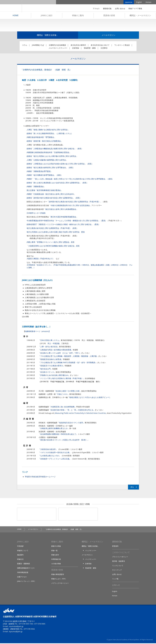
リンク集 (115, 579)
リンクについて (118, 566)
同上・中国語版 (54, 344)
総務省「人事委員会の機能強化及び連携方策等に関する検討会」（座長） (55, 149)
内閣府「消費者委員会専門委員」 (39, 172)
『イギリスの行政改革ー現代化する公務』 (55, 453)
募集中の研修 (56, 547)
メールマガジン (109, 36)
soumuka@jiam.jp (16, 627)
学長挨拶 (20, 547)
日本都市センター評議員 (36, 214)
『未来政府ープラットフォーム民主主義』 (55, 459)
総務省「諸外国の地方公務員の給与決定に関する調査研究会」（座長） (54, 198)
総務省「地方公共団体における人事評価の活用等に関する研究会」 (52, 157)
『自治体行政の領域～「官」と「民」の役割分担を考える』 (72, 410)
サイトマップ (117, 571)
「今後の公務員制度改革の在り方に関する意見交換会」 (70, 206)
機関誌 (78, 515)
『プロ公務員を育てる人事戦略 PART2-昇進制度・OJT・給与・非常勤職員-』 (68, 363)
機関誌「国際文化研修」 (48, 36)
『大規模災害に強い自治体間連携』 (62, 407)
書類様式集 (107, 8)
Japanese (129, 2)
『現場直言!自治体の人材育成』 (51, 360)
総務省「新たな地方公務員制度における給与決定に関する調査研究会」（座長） (57, 183)
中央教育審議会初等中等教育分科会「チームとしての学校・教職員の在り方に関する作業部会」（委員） (67, 221)
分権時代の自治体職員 (57, 46)
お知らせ (116, 586)
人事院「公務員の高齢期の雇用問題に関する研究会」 (47, 161)
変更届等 (115, 547)
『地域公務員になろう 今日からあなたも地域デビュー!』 (89, 398)
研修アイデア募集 (135, 8)
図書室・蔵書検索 (24, 564)
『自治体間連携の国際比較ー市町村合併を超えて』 (58, 435)
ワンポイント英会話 (122, 46)
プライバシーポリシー (120, 558)
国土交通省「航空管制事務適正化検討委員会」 (45, 191)
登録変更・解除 (90, 49)
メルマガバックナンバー (58, 49)
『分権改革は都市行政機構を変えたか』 (54, 429)
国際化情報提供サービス (26, 568)
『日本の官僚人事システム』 (50, 341)
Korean (149, 2)
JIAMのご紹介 (47, 16)
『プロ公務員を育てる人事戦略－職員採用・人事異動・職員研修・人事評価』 (68, 357)
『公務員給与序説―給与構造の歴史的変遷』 (56, 350)
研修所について (23, 551)
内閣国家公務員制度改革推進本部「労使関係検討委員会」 (49, 153)
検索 (148, 9)
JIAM (11, 6)
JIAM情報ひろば (38, 46)
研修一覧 (54, 551)
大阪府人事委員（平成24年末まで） (40, 259)
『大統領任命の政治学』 (48, 450)
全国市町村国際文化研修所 (39, 6)
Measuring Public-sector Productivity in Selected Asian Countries (80, 414)
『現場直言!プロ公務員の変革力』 (52, 366)
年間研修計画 (56, 560)
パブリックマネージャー (60, 584)
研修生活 (20, 560)
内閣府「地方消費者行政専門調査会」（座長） (45, 176)
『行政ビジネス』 (62, 395)
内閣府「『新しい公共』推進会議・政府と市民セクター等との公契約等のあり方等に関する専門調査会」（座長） (70, 179)
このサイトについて (121, 553)
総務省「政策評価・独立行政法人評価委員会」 (45, 142)
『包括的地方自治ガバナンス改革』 (71, 423)
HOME (16, 16)
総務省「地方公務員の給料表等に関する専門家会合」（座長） (51, 168)
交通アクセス (22, 577)
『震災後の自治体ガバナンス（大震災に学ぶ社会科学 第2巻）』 (64, 440)
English (139, 2)
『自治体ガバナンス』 (47, 373)
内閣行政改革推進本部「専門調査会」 (41, 138)
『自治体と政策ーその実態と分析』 (68, 392)
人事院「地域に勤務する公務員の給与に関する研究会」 (48, 130)
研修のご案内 (78, 16)
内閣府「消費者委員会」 (36, 187)
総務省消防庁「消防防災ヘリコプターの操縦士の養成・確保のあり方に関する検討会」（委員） (63, 225)
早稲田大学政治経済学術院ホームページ (40, 477)
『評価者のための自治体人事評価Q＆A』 (54, 376)
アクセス (96, 8)
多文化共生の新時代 (78, 46)
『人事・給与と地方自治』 (49, 347)
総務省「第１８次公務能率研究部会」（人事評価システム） (50, 134)
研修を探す (55, 556)
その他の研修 (56, 564)
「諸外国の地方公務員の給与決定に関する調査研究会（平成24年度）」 (75, 202)
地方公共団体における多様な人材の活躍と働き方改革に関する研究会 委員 (56, 233)
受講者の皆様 (109, 16)
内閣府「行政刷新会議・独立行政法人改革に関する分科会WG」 (51, 195)
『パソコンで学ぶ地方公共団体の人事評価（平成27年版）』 (62, 379)
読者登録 (76, 49)
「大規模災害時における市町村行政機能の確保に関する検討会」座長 (53, 246)
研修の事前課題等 (58, 575)
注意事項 (104, 49)
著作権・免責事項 (118, 562)
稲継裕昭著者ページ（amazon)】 (38, 332)
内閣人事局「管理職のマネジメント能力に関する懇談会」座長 (51, 243)
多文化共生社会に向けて (100, 46)
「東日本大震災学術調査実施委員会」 (63, 217)
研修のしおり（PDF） (59, 579)
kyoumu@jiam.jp (16, 632)
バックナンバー (91, 551)
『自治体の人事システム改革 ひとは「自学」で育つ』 (60, 354)
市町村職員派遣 (23, 573)
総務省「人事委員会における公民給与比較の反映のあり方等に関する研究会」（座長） (60, 164)
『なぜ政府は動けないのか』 (50, 456)
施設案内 (20, 556)
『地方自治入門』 (45, 369)
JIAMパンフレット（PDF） (27, 582)
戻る (132, 488)
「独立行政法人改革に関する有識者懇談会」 (61, 210)
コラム (25, 46)
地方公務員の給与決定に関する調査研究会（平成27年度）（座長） (52, 229)
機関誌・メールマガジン (140, 16)
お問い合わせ (120, 8)
